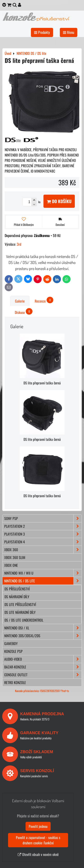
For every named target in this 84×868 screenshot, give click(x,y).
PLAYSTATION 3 (43, 534)
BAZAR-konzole (43, 667)
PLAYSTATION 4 (43, 542)
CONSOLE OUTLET (43, 675)
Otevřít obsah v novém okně (38, 854)
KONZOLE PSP (13, 651)
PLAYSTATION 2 (43, 526)
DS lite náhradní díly (20, 612)
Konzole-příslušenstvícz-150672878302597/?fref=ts (42, 691)
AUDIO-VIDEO (43, 659)
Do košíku (59, 201)
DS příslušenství (17, 589)
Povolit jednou (38, 826)
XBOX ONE (11, 565)
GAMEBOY (11, 643)
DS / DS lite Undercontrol (24, 620)
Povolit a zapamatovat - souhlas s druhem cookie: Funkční (38, 840)
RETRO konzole (15, 682)
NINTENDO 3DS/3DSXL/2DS (43, 636)
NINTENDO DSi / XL (43, 628)
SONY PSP (43, 518)
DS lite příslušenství (20, 604)
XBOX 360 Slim (15, 557)
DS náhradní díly (17, 597)
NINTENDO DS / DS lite (43, 581)
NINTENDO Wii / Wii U (43, 573)
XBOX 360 (43, 550)
